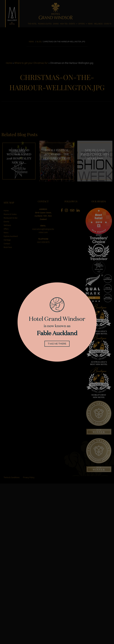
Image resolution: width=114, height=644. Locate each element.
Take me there (57, 344)
